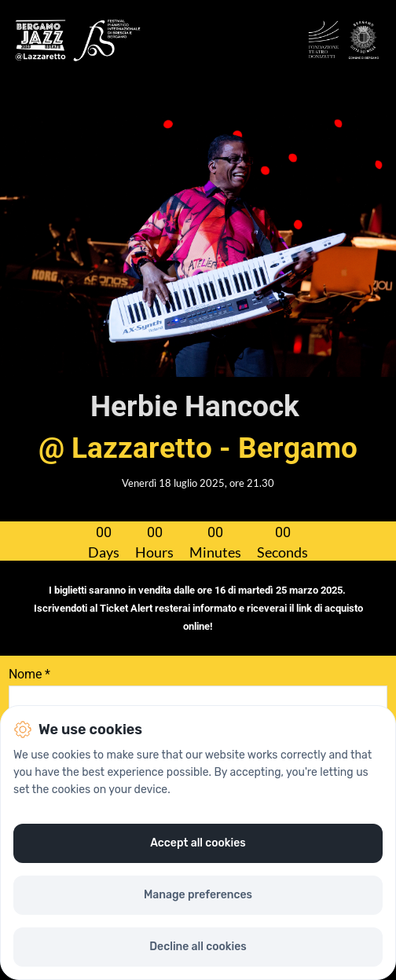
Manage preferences (198, 895)
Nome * (29, 675)
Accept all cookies (198, 843)
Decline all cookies (198, 947)
